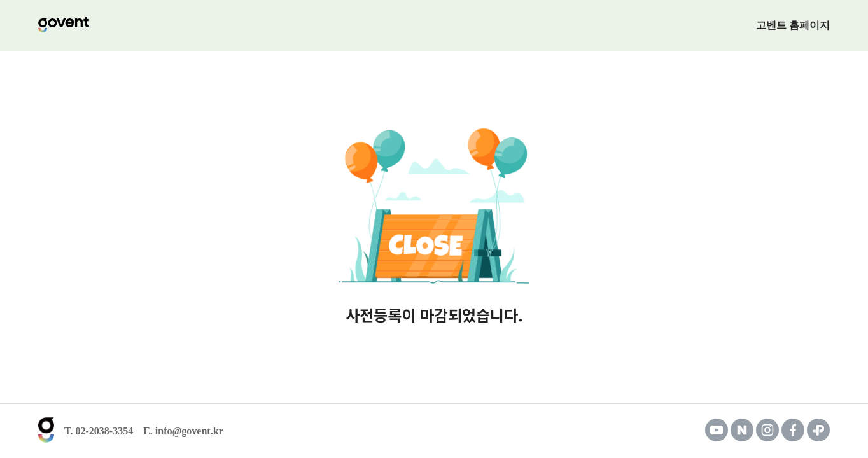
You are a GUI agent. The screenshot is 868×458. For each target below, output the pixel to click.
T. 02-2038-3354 (99, 431)
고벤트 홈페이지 (793, 25)
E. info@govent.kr (183, 431)
